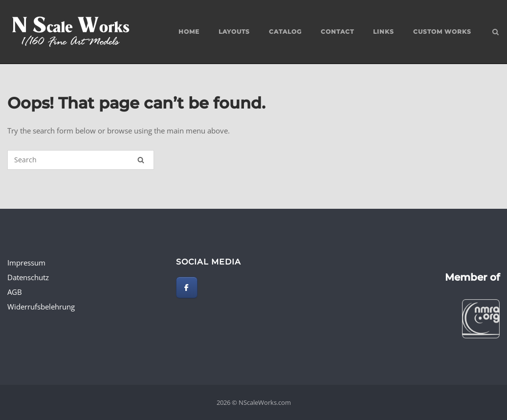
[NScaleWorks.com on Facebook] (187, 287)
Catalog (285, 32)
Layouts (234, 32)
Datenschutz (28, 277)
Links (384, 32)
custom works (442, 32)
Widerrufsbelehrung (41, 307)
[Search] (141, 160)
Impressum (26, 263)
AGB (15, 292)
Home (189, 32)
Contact (337, 32)
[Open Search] (496, 33)
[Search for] (81, 160)
